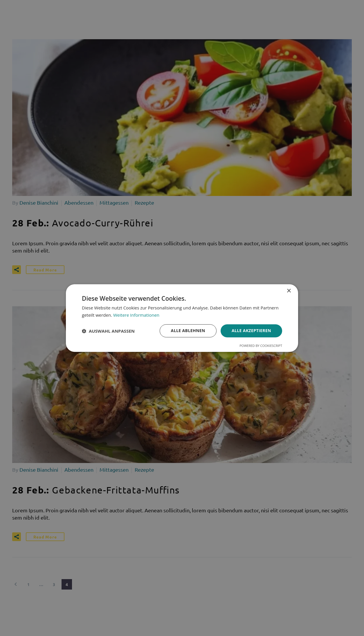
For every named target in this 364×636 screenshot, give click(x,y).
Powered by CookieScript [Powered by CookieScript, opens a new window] (261, 346)
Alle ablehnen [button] (188, 331)
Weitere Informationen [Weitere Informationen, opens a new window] (136, 315)
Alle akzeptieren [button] (251, 331)
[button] (108, 331)
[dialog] (182, 318)
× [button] (289, 291)
